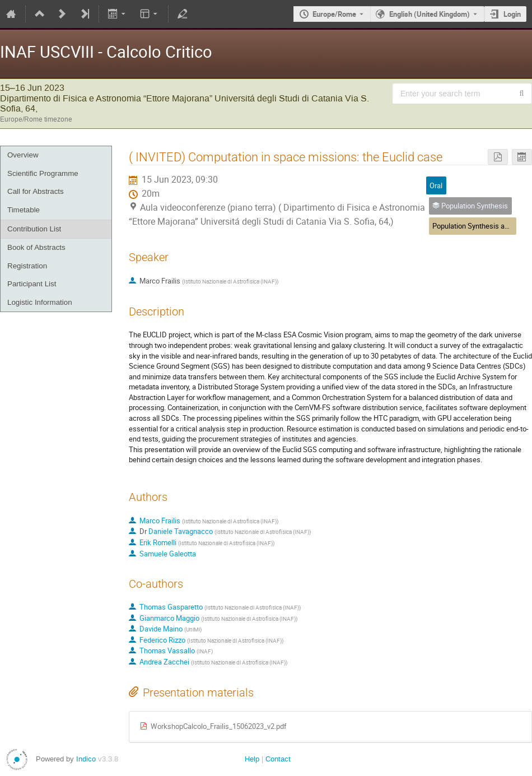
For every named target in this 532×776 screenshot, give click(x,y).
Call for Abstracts (36, 191)
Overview (23, 155)
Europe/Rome (334, 14)
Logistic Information (40, 302)
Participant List (32, 284)
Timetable (24, 210)
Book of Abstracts (36, 247)
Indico (86, 759)
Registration (27, 266)
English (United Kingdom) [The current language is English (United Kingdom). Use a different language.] (430, 14)
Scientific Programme (43, 173)
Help (252, 759)
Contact (278, 759)
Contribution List (34, 229)
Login (512, 14)
